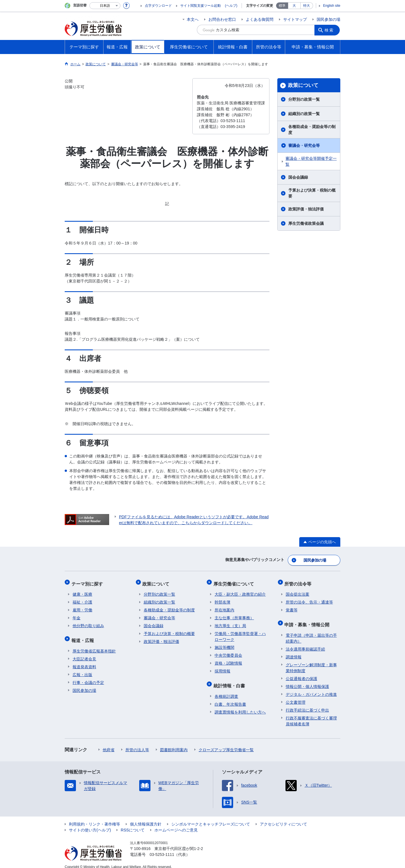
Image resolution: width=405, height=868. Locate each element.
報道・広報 (84, 635)
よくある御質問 (260, 19)
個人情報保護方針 (146, 818)
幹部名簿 (222, 599)
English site (332, 6)
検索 (330, 30)
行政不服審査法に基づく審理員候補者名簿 (311, 715)
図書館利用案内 (174, 744)
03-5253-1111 (162, 848)
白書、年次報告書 (230, 698)
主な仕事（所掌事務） (234, 614)
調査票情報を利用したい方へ (240, 706)
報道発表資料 (84, 661)
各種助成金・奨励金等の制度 (312, 130)
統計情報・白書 (230, 681)
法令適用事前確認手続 (305, 643)
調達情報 (294, 651)
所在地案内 (224, 607)
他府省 (109, 744)
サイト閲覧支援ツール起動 (201, 6)
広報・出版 (82, 669)
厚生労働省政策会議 (306, 223)
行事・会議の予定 (88, 676)
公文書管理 (296, 696)
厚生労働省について (235, 581)
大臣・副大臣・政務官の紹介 (240, 591)
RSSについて (133, 824)
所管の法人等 (137, 744)
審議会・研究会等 (304, 145)
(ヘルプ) (231, 6)
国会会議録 (298, 177)
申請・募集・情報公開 (308, 620)
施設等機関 (224, 644)
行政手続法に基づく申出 (307, 704)
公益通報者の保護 (301, 672)
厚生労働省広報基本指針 (94, 645)
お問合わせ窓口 (222, 19)
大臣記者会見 (84, 653)
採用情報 (222, 668)
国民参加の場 (328, 19)
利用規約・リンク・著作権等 (94, 818)
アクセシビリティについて (283, 818)
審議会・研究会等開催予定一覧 (311, 161)
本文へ (193, 19)
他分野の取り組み (88, 622)
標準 (282, 6)
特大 (307, 6)
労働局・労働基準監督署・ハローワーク (240, 633)
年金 (76, 614)
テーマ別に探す (88, 581)
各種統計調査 (226, 690)
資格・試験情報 (228, 660)
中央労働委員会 (228, 652)
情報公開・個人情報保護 (307, 680)
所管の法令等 (299, 581)
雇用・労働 (82, 607)
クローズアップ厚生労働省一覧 (226, 744)
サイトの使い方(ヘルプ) (90, 824)
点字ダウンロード (158, 6)
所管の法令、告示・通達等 (309, 599)
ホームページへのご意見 (176, 824)
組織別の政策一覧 (304, 114)
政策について (303, 85)
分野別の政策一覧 (304, 99)
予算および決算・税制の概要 (312, 193)
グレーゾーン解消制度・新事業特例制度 (311, 662)
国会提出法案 (298, 591)
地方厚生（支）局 (230, 622)
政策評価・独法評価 (306, 209)
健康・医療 (82, 591)
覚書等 (292, 607)
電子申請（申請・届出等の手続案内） (311, 632)
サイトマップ (295, 19)
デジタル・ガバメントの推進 (311, 688)
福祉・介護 (82, 599)
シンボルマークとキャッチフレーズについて (211, 818)
